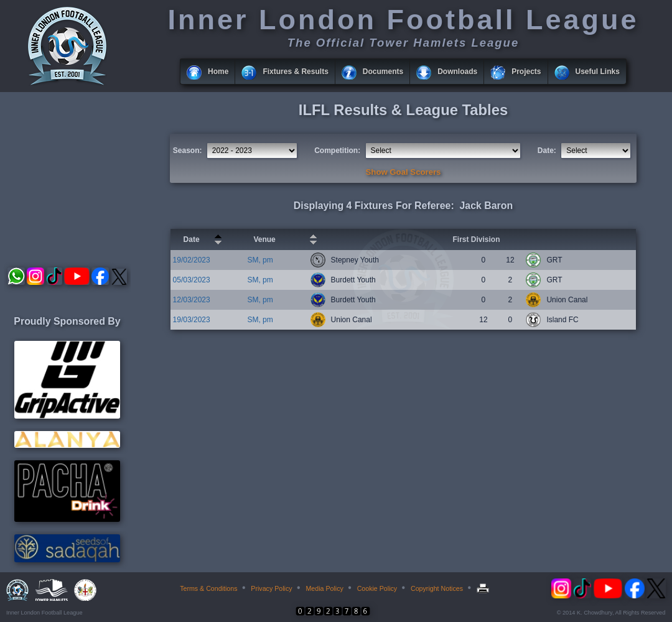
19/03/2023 (192, 320)
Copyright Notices (437, 588)
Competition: (337, 151)
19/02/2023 (192, 260)
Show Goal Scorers (404, 172)
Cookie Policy (377, 588)
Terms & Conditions (208, 588)
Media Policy (324, 588)
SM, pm (260, 260)
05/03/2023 (192, 280)
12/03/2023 (192, 300)
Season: (188, 151)
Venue (264, 239)
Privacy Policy (271, 588)
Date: (547, 151)
